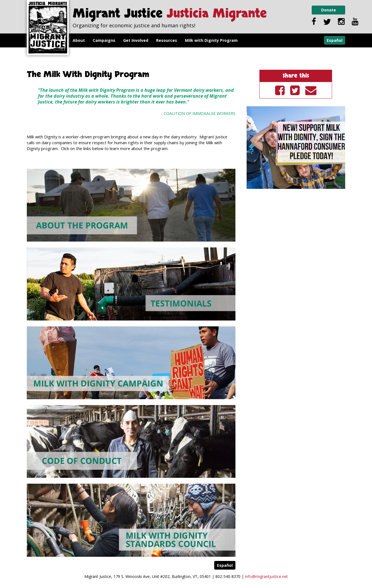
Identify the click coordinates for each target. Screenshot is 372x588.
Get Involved (136, 40)
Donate (329, 10)
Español (335, 40)
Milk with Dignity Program (211, 40)
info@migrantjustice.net (266, 576)
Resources (167, 40)
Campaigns (104, 40)
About (79, 40)
